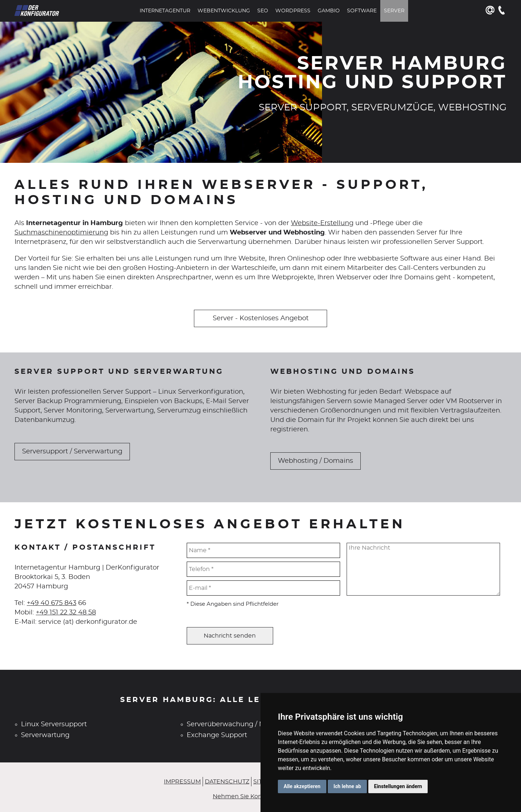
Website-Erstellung (322, 223)
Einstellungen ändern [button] (398, 786)
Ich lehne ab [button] (347, 786)
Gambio (329, 11)
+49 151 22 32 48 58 (66, 613)
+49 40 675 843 (52, 603)
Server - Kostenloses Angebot (261, 318)
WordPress (293, 11)
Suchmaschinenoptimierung (61, 233)
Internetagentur (165, 11)
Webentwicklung (224, 11)
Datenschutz (227, 782)
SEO (263, 11)
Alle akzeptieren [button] (302, 786)
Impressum (182, 782)
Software (362, 11)
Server (394, 11)
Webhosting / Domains (315, 461)
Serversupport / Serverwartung (72, 452)
